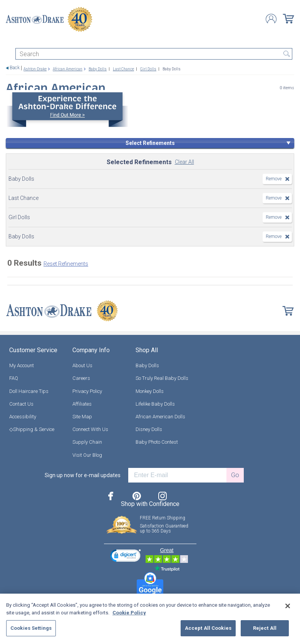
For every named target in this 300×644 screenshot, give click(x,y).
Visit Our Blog (87, 455)
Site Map (82, 417)
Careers (81, 378)
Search (287, 54)
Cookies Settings (31, 628)
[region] (150, 619)
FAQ (14, 378)
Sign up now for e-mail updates (83, 475)
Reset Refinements (66, 264)
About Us (82, 365)
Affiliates (82, 404)
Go (235, 475)
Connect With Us (90, 429)
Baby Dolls (147, 365)
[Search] (154, 54)
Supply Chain (87, 442)
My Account (22, 365)
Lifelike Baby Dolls (155, 404)
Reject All (265, 628)
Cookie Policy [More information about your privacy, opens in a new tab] (129, 613)
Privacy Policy (87, 391)
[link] (126, 557)
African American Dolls (160, 417)
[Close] (288, 606)
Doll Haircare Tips (29, 391)
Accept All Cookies (208, 628)
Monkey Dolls (150, 391)
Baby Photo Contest (157, 442)
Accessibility (23, 417)
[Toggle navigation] (9, 41)
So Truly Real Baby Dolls (162, 378)
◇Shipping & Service (32, 429)
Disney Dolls (149, 429)
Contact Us (21, 404)
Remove (274, 179)
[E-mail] (177, 475)
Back (15, 68)
